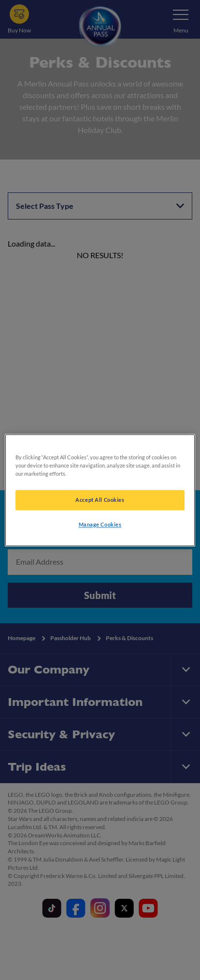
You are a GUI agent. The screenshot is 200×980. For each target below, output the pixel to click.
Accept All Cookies (100, 500)
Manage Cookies (100, 524)
